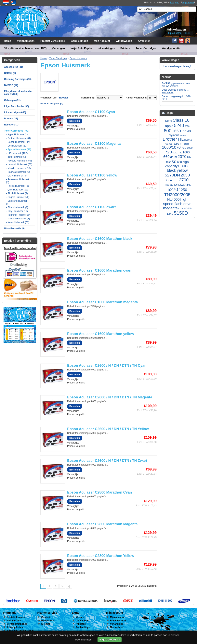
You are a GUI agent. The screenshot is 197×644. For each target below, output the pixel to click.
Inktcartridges (106, 48)
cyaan (169, 143)
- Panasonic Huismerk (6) (18, 181)
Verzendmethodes (17, 624)
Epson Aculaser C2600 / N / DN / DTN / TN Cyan (107, 366)
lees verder (168, 93)
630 (179, 162)
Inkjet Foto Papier (81, 48)
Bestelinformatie (16, 617)
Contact (46, 617)
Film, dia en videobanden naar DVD (25, 48)
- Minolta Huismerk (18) (18, 168)
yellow (182, 170)
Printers (125, 48)
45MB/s (183, 135)
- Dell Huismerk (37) (17, 146)
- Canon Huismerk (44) (18, 142)
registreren (188, 3)
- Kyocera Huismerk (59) (19, 161)
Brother (175, 153)
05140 (186, 131)
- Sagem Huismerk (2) (18, 197)
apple (169, 126)
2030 (185, 175)
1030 (190, 148)
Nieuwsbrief (117, 627)
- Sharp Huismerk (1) (17, 207)
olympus (174, 135)
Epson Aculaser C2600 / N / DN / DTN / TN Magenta (110, 397)
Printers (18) (11, 119)
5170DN (182, 209)
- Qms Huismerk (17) (17, 190)
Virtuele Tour (14, 621)
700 (180, 153)
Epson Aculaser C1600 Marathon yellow (101, 334)
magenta (170, 208)
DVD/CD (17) (11, 85)
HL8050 (188, 140)
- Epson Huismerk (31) (19, 149)
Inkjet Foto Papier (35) (16, 106)
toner (169, 180)
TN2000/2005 (177, 195)
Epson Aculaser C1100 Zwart (91, 207)
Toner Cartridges (146, 48)
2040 (189, 209)
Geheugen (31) (12, 100)
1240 (170, 214)
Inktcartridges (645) (15, 112)
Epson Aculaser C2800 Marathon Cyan (99, 492)
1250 (183, 190)
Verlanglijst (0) (26, 41)
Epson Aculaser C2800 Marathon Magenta (102, 524)
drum (174, 157)
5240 (179, 125)
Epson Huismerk (78, 58)
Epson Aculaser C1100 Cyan (91, 112)
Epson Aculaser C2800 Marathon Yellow (101, 556)
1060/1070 (171, 147)
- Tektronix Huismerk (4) (19, 215)
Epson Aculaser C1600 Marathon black (100, 239)
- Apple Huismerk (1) (17, 135)
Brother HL (173, 139)
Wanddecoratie (171, 48)
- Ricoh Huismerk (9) (17, 193)
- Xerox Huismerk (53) (18, 222)
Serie (169, 121)
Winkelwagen (124, 41)
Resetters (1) (11, 125)
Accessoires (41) (13, 67)
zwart (183, 185)
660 (166, 157)
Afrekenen (144, 41)
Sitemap (46, 624)
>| (69, 586)
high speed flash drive (177, 202)
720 (168, 152)
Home (7, 41)
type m (178, 144)
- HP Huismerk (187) (17, 153)
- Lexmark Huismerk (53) (19, 164)
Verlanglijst (73, 126)
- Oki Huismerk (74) (16, 176)
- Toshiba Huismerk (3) (18, 219)
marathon (171, 185)
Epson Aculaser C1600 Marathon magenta (102, 302)
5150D (181, 213)
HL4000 (173, 200)
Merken (80, 617)
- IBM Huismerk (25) (17, 157)
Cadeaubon (82, 621)
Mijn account (117, 617)
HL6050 (184, 166)
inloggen (175, 3)
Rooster (64, 98)
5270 (173, 189)
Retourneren (48, 621)
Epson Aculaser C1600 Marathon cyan (99, 270)
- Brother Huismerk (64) (18, 138)
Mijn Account (102, 41)
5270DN (172, 175)
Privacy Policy (15, 627)
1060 (186, 152)
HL (189, 185)
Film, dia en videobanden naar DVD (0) (18, 93)
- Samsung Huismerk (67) (17, 202)
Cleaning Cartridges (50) (18, 79)
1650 (176, 131)
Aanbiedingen (80, 41)
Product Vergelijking (53, 41)
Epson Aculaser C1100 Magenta (94, 144)
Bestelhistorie (118, 621)
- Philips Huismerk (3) (17, 186)
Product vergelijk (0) (52, 104)
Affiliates (81, 624)
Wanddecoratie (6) (14, 228)
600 (168, 131)
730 (184, 148)
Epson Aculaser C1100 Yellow (92, 175)
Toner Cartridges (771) (17, 131)
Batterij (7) (10, 73)
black (171, 170)
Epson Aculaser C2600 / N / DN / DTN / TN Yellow (108, 429)
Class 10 (181, 120)
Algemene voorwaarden (20, 631)
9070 (187, 126)
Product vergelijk (76, 129)
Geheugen (59, 48)
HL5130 (186, 144)
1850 (169, 162)
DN (189, 157)
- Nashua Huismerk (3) (18, 172)
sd (174, 161)
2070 (182, 157)
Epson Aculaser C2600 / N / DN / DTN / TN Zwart (107, 461)
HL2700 (181, 180)
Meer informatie (83, 640)
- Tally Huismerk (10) (17, 211)
